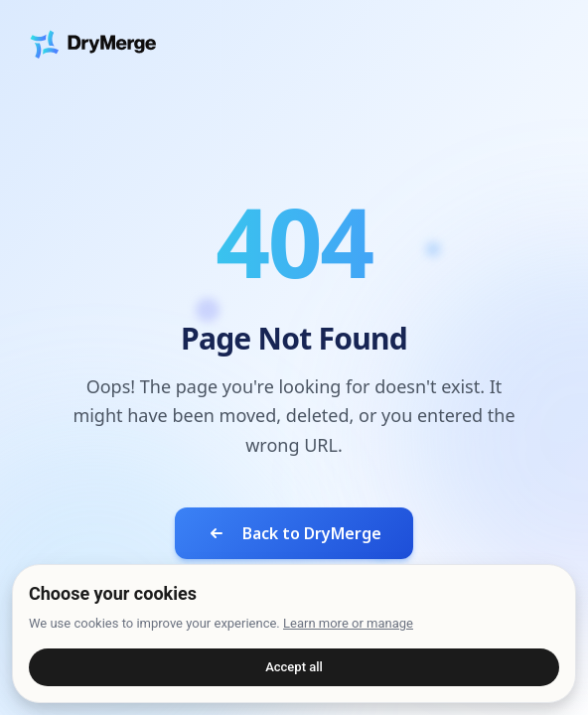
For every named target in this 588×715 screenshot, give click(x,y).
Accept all (294, 667)
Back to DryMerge (294, 533)
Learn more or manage (348, 623)
